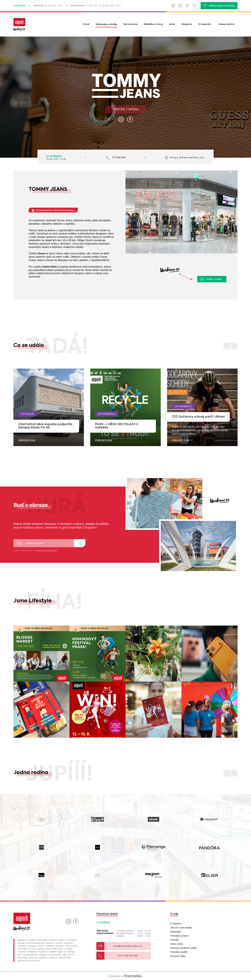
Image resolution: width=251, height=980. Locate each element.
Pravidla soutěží (179, 952)
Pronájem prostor (180, 936)
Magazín (187, 24)
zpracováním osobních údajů (47, 550)
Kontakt (174, 940)
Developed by (125, 976)
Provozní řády (178, 956)
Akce (172, 24)
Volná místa (177, 944)
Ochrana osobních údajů (183, 948)
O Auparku (205, 24)
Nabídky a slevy (153, 24)
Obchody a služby (106, 24)
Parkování (176, 932)
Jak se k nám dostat (181, 928)
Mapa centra (227, 24)
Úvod (86, 24)
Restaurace (131, 24)
